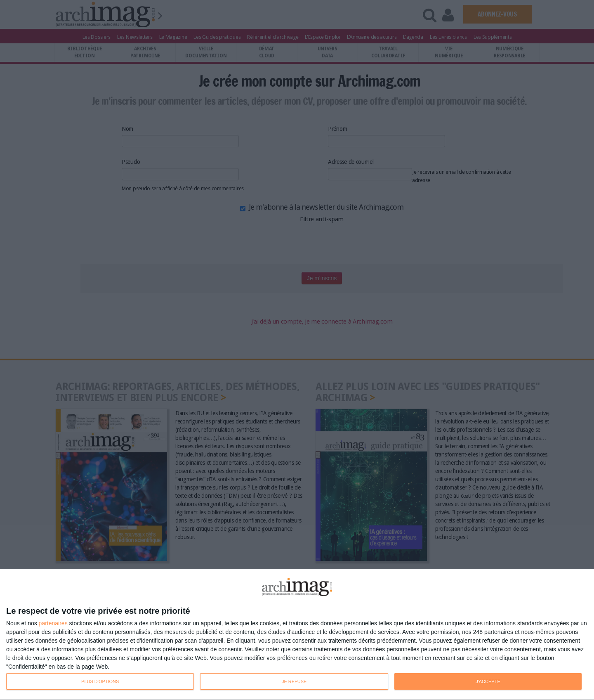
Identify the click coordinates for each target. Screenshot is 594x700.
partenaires (53, 623)
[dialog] (297, 635)
